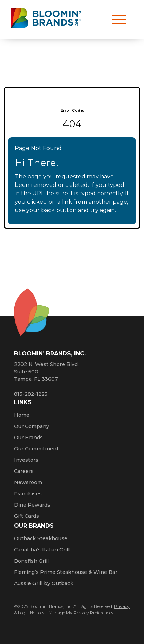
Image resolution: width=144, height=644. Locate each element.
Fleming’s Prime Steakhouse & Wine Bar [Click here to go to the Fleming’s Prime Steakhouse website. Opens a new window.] (66, 572)
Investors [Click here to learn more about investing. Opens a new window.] (26, 460)
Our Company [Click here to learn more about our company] (32, 426)
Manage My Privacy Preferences (81, 613)
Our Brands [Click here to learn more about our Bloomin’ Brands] (28, 438)
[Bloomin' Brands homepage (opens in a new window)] (46, 19)
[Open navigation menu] (116, 19)
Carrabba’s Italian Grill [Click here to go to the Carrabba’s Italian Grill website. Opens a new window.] (42, 550)
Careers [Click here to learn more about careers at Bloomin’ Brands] (24, 471)
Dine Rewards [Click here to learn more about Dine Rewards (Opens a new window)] (32, 505)
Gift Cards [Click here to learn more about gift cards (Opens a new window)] (27, 516)
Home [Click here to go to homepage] (22, 415)
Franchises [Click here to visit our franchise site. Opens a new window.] (28, 494)
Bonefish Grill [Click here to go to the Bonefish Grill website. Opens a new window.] (31, 561)
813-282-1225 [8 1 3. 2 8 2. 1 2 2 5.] (31, 394)
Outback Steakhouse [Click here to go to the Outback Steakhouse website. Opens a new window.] (41, 538)
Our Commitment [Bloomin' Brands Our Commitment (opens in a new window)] (36, 449)
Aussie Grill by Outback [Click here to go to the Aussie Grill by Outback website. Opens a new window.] (44, 583)
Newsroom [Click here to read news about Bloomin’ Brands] (28, 482)
